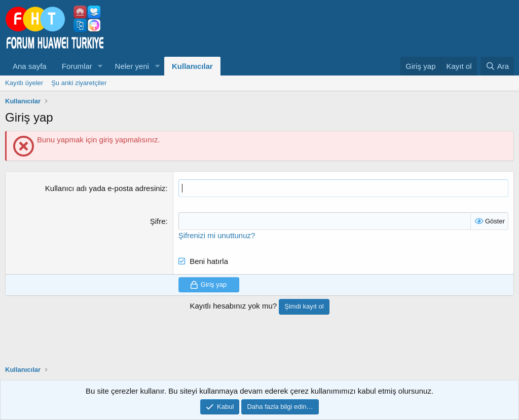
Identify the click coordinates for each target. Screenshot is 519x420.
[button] (100, 66)
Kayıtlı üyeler (24, 83)
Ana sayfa (30, 66)
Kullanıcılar (192, 66)
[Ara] (497, 66)
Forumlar (77, 66)
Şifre (158, 221)
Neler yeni (132, 66)
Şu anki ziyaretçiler (79, 83)
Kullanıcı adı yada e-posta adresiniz (105, 188)
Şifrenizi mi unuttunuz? (217, 235)
